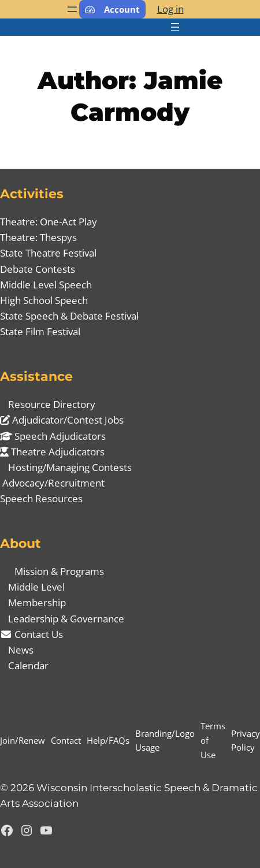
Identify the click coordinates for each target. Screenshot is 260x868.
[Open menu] (72, 9)
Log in (170, 9)
